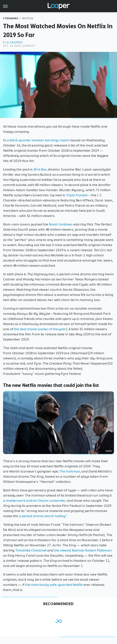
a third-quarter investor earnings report (38, 140)
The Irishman (69, 471)
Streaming (11, 18)
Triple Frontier (77, 195)
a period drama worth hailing (42, 516)
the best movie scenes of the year (40, 329)
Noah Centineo (60, 224)
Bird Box (40, 169)
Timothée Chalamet (31, 550)
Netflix (28, 18)
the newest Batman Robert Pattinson (83, 550)
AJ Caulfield (15, 42)
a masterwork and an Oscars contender (34, 501)
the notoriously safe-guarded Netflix (54, 585)
